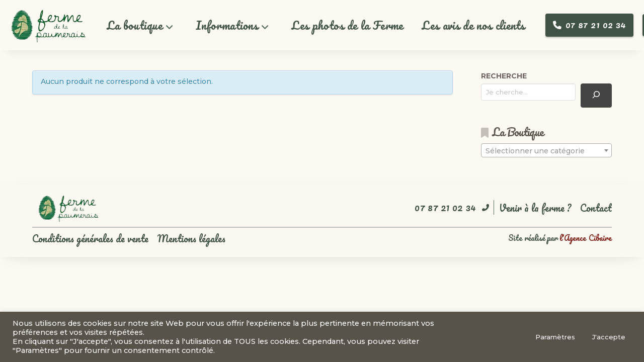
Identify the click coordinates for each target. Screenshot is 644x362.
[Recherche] (596, 96)
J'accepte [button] (609, 337)
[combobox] (546, 150)
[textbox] (546, 151)
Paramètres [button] (555, 337)
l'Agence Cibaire (586, 238)
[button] (140, 25)
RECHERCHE (504, 76)
